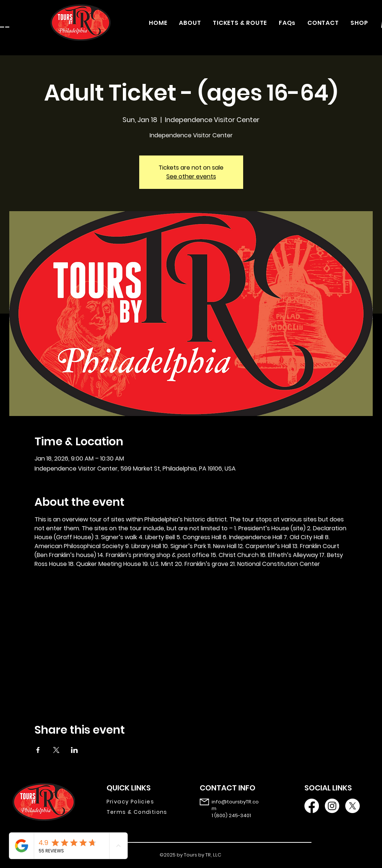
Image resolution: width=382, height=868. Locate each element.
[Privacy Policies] (142, 802)
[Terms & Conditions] (142, 812)
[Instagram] (332, 806)
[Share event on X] (56, 750)
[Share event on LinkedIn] (74, 750)
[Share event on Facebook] (38, 750)
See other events (191, 176)
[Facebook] (312, 806)
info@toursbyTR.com (235, 805)
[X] (352, 806)
